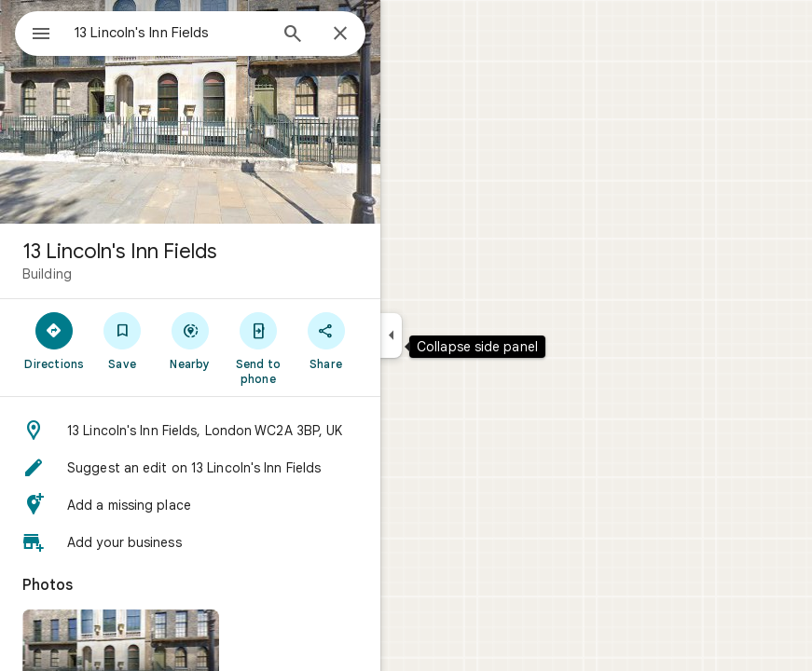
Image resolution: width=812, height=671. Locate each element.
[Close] (340, 34)
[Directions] (55, 340)
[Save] (123, 340)
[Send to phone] (258, 348)
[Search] (293, 35)
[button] (190, 431)
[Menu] (41, 35)
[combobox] (171, 33)
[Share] (326, 340)
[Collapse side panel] (391, 335)
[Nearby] (191, 340)
